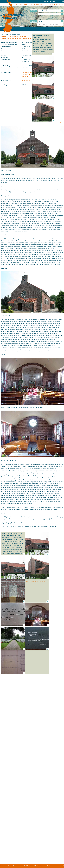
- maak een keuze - (45, 11)
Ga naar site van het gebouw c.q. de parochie (16, 38)
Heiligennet (14, 866)
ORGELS (43, 5)
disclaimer (3, 866)
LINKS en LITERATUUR (31, 5)
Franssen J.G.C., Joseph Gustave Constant (27, 74)
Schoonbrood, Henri (28, 80)
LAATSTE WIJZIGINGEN (55, 5)
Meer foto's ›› (59, 123)
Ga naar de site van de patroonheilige (13, 36)
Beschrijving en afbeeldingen (36, 581)
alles (40, 21)
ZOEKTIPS (18, 5)
